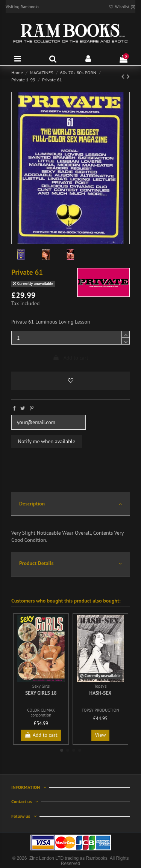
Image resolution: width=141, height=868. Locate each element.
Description (70, 504)
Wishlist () (122, 7)
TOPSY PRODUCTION (100, 710)
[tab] (70, 505)
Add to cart (70, 358)
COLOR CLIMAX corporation (41, 713)
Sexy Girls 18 (41, 693)
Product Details (70, 564)
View (101, 735)
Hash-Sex (101, 693)
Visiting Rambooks (23, 7)
